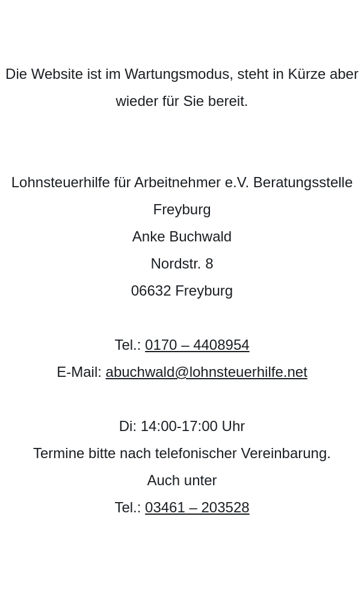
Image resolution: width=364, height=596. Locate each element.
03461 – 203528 (197, 507)
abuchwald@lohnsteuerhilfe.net (207, 372)
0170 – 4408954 (197, 345)
